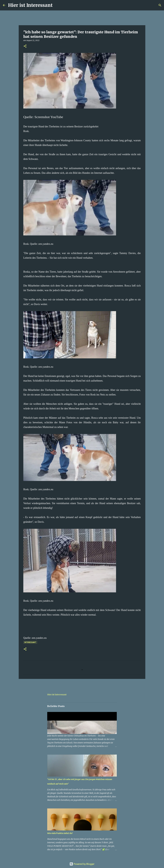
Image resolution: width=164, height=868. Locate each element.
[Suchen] (57, 5)
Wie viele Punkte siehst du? (60, 833)
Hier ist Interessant (30, 5)
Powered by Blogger (82, 864)
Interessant (30, 642)
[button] (25, 46)
